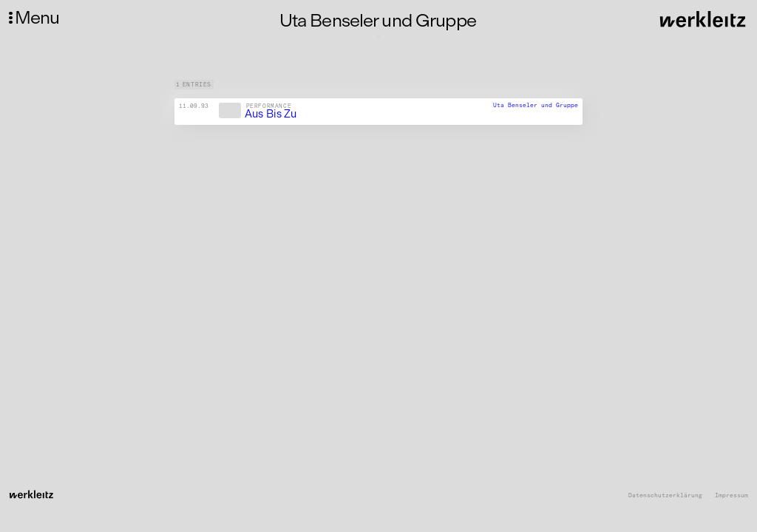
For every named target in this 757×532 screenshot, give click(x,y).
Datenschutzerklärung (665, 495)
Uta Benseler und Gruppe (536, 105)
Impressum (731, 495)
